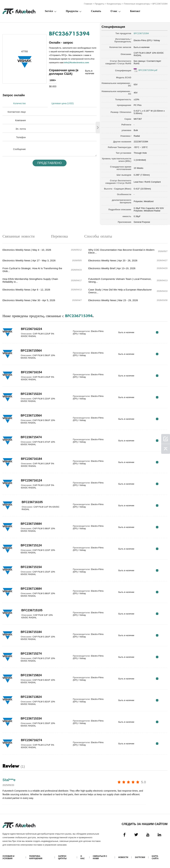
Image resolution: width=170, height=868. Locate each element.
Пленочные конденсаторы (137, 4)
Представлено (50, 163)
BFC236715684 (31, 524)
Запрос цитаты (62, 857)
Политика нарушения (36, 857)
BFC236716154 (31, 372)
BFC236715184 (31, 632)
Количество (20, 103)
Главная (88, 4)
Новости (123, 857)
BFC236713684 (31, 589)
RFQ (157, 332)
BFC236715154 (31, 567)
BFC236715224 (31, 394)
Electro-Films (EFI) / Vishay (147, 40)
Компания (20, 120)
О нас (114, 11)
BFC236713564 (31, 416)
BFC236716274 (31, 740)
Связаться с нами (100, 857)
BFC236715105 (32, 610)
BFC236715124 (31, 545)
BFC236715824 (31, 675)
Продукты (100, 4)
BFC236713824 (31, 697)
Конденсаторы (114, 4)
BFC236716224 (31, 329)
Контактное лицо (17, 112)
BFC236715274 (31, 654)
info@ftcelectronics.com (76, 63)
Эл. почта (21, 129)
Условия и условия (8, 857)
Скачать (96, 11)
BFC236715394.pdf (148, 70)
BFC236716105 (32, 502)
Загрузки (140, 857)
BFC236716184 (31, 459)
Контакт (135, 11)
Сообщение (19, 149)
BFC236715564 (31, 351)
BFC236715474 (31, 437)
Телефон (21, 137)
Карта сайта (155, 857)
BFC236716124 (31, 480)
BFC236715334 (31, 719)
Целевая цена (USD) (63, 103)
